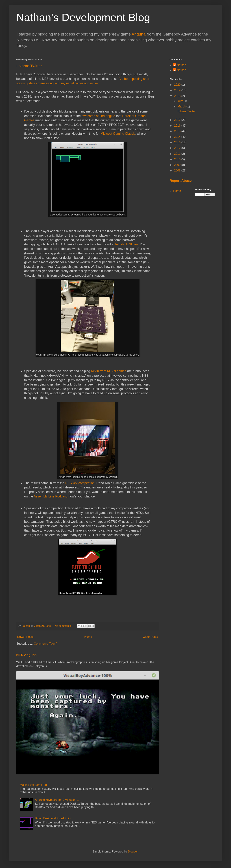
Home (88, 637)
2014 (178, 137)
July (181, 101)
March (182, 106)
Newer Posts (25, 637)
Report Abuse (181, 181)
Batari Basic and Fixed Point (53, 818)
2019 (178, 90)
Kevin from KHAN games (109, 371)
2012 (178, 148)
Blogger (133, 852)
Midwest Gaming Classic (118, 134)
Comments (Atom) (46, 644)
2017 (178, 120)
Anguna (139, 34)
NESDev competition (80, 483)
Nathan (182, 65)
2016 (178, 126)
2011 (178, 154)
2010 (178, 159)
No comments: (64, 626)
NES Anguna (26, 655)
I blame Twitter (29, 66)
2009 (178, 165)
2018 (178, 96)
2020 (178, 85)
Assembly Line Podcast (50, 496)
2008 (178, 170)
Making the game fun (33, 785)
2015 (178, 131)
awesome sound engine (98, 116)
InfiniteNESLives (127, 244)
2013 (178, 142)
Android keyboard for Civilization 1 (57, 800)
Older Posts (150, 637)
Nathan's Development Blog (83, 17)
